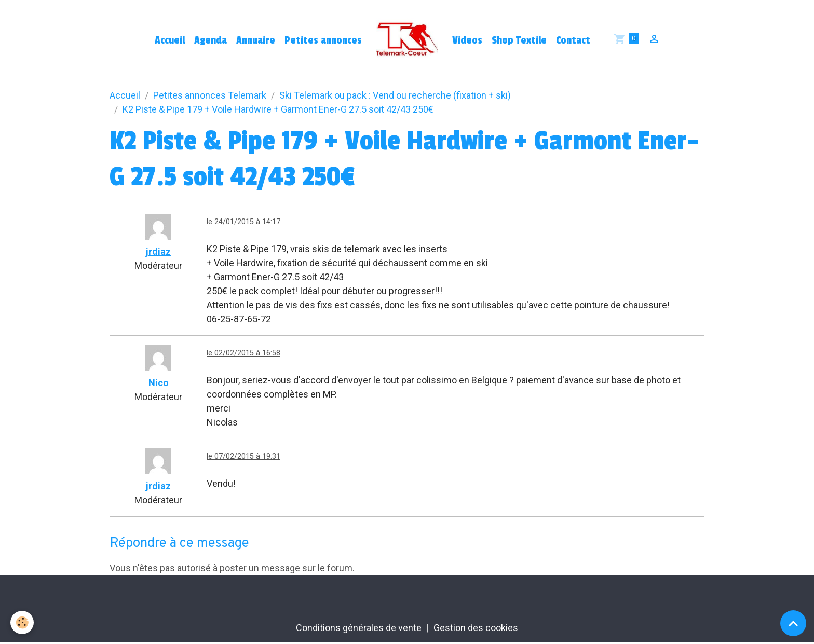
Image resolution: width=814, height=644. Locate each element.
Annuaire (256, 40)
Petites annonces (323, 40)
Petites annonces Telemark (210, 95)
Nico (159, 383)
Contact (573, 40)
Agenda (211, 40)
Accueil (170, 40)
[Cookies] (22, 622)
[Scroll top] (793, 623)
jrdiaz (158, 251)
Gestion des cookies (476, 628)
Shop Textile (519, 40)
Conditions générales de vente (359, 628)
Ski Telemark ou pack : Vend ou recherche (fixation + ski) (395, 95)
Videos (467, 40)
